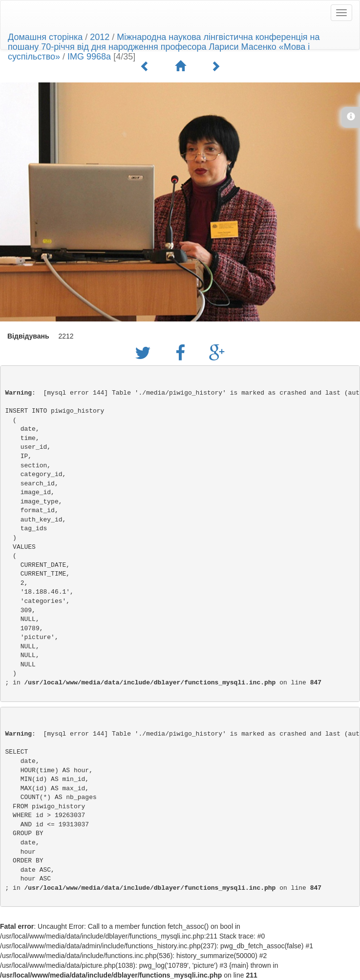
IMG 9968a (89, 57)
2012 (100, 37)
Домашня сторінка (45, 37)
